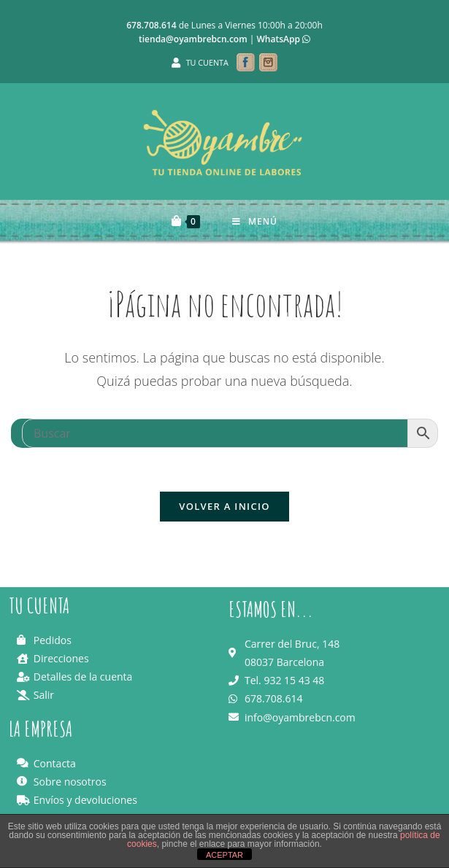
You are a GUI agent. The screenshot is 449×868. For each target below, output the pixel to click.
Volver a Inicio (224, 506)
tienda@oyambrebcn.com (193, 39)
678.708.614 (151, 25)
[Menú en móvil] (255, 222)
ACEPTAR (224, 855)
